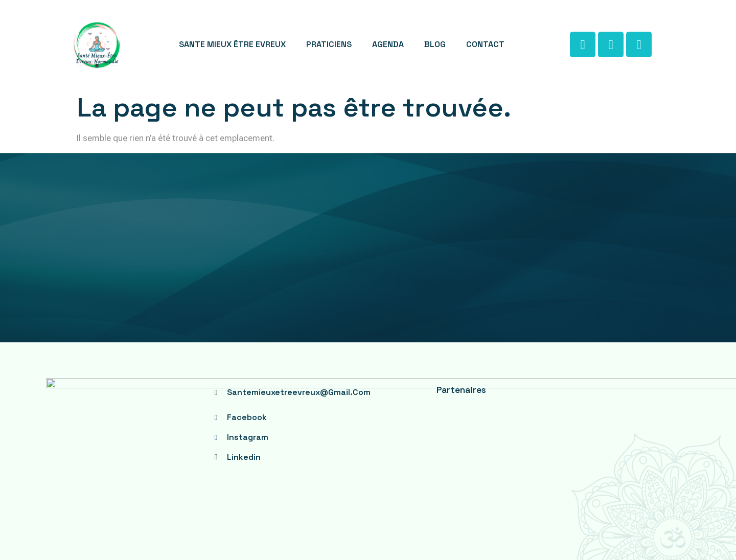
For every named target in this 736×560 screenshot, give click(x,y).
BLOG (435, 44)
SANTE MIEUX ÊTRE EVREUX (232, 44)
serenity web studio (426, 519)
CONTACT (485, 44)
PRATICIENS (329, 44)
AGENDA (388, 44)
